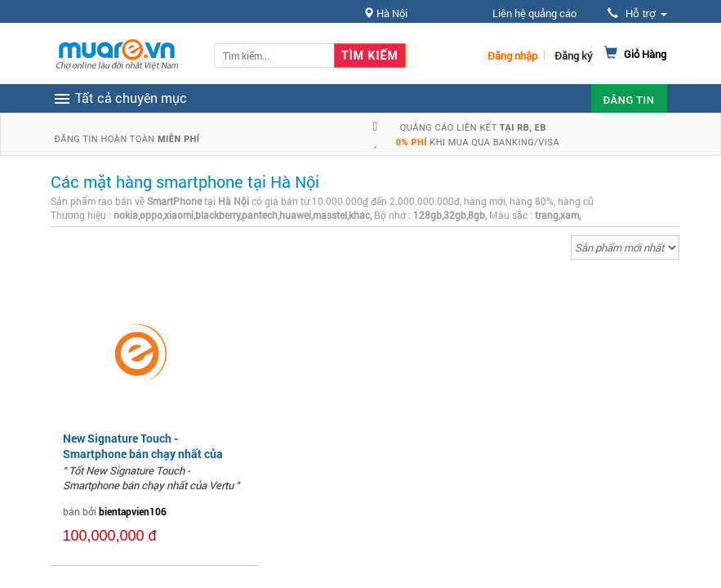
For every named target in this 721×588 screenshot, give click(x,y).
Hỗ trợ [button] (637, 13)
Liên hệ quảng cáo (534, 13)
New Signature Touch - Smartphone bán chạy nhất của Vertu (143, 453)
